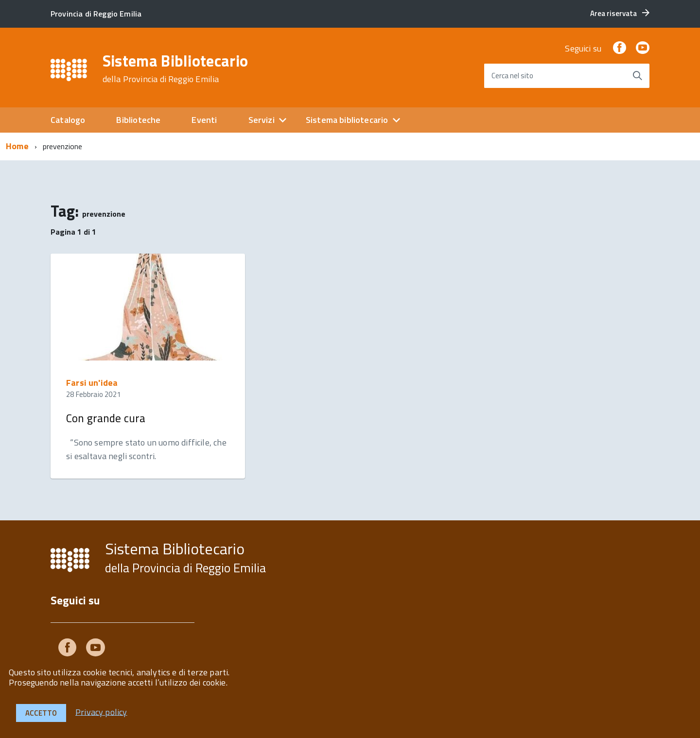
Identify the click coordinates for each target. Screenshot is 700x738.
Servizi (262, 120)
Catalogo (68, 120)
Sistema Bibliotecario (175, 69)
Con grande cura (106, 418)
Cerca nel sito (512, 76)
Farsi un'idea (92, 383)
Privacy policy (101, 712)
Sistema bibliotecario (347, 120)
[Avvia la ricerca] (637, 76)
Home (17, 146)
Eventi (204, 120)
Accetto (41, 713)
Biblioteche (138, 120)
